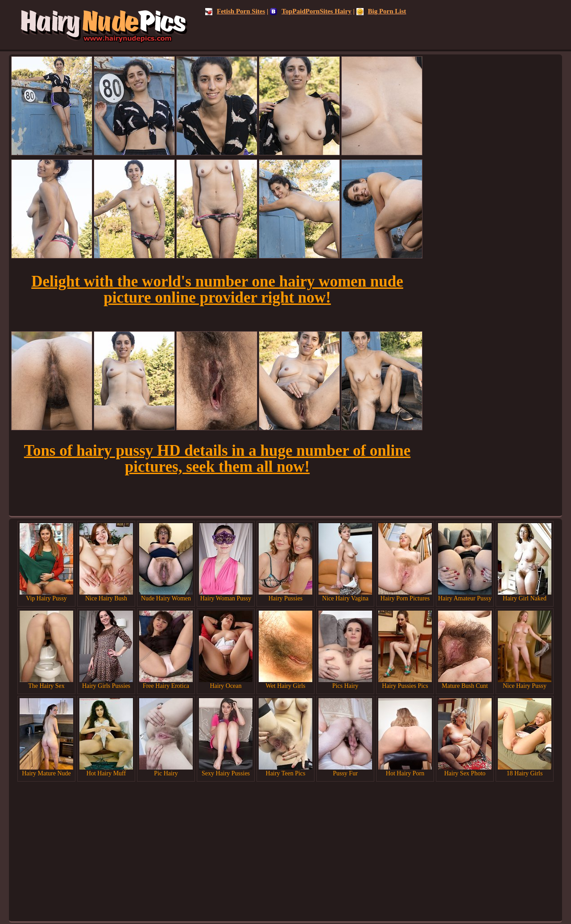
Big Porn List (381, 11)
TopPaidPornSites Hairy (311, 11)
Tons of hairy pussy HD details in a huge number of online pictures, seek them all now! (217, 459)
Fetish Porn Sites (235, 11)
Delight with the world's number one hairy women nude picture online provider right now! (217, 289)
